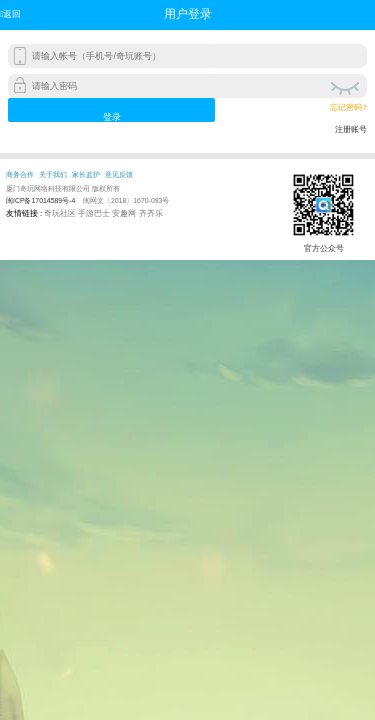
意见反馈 (119, 174)
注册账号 (351, 129)
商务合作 (20, 174)
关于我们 (53, 174)
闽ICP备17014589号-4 (40, 200)
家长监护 (86, 174)
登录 (112, 117)
